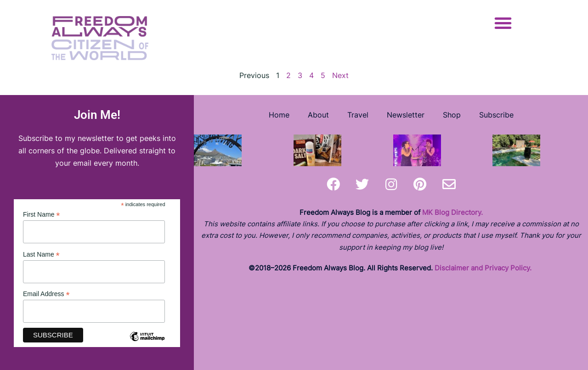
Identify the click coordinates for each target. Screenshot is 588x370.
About (318, 115)
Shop (452, 115)
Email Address (46, 294)
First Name (42, 215)
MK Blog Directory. (452, 212)
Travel (358, 115)
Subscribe (496, 115)
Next (340, 75)
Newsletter (406, 115)
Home (279, 115)
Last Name (41, 255)
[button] (503, 23)
